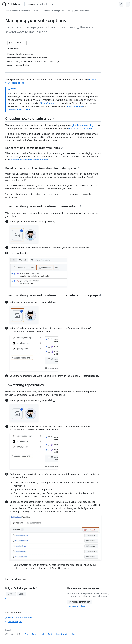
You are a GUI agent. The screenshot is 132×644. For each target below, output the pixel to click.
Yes (11, 594)
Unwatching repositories (81, 129)
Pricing (51, 634)
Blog (74, 634)
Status (43, 634)
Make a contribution (80, 602)
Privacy (35, 634)
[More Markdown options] (29, 43)
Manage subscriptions (54, 11)
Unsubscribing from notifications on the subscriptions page (53, 295)
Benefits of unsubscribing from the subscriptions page (42, 168)
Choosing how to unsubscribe (30, 118)
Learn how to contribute (76, 606)
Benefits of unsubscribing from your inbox (34, 148)
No (21, 594)
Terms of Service (74, 106)
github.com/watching (83, 125)
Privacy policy (10, 599)
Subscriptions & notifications (19, 11)
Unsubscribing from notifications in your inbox (43, 206)
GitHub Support (48, 103)
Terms (27, 634)
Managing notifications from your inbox (29, 160)
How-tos (38, 11)
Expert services (63, 634)
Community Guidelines (19, 110)
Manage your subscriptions (78, 11)
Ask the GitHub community (18, 618)
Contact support (14, 622)
